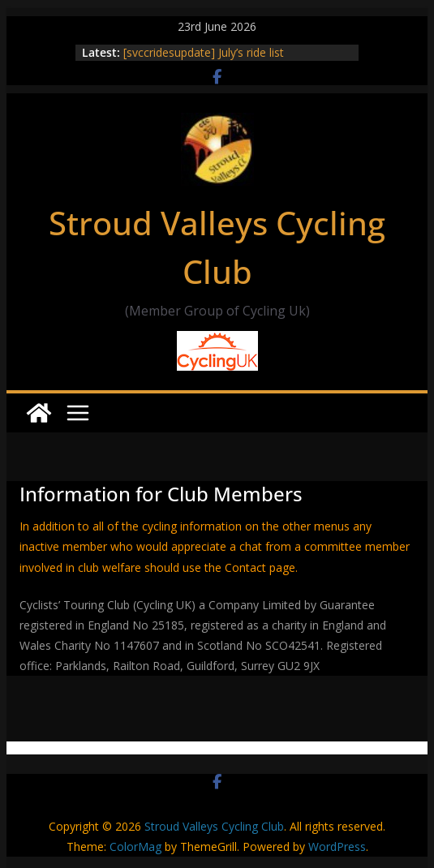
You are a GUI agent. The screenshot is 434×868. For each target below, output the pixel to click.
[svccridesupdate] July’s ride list (204, 52)
